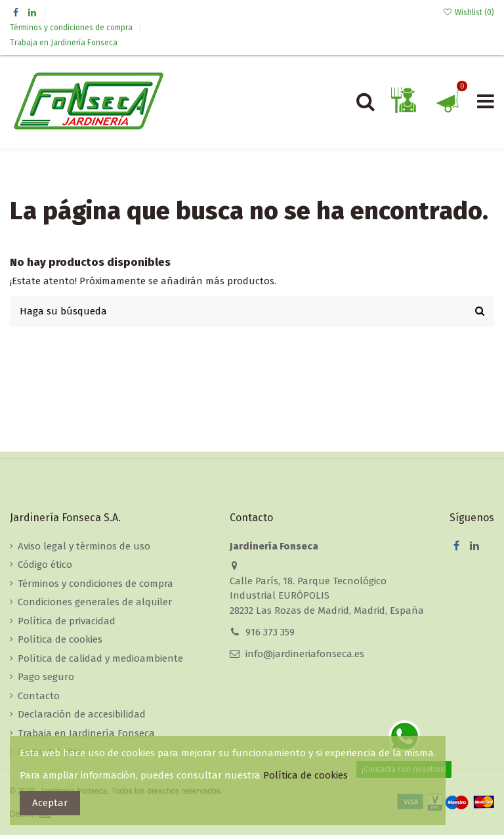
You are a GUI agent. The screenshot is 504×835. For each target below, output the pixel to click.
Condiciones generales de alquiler (95, 602)
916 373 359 (270, 632)
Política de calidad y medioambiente (100, 658)
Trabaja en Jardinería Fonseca (64, 43)
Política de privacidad (67, 621)
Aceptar (50, 803)
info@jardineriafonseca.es (305, 654)
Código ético (45, 565)
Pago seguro (46, 677)
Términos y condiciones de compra (72, 28)
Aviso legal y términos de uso (84, 546)
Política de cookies (60, 639)
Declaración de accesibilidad (82, 714)
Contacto (39, 696)
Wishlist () (469, 12)
